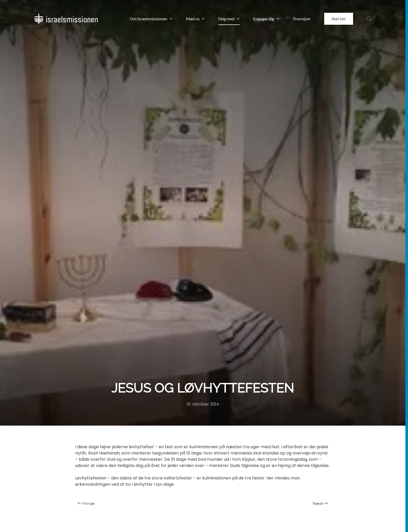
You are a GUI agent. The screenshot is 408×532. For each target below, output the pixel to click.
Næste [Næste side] (320, 503)
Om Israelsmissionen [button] (151, 19)
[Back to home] (66, 19)
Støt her (339, 19)
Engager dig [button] (266, 19)
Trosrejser (302, 19)
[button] (369, 19)
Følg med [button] (229, 19)
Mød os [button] (195, 19)
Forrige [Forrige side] (86, 503)
